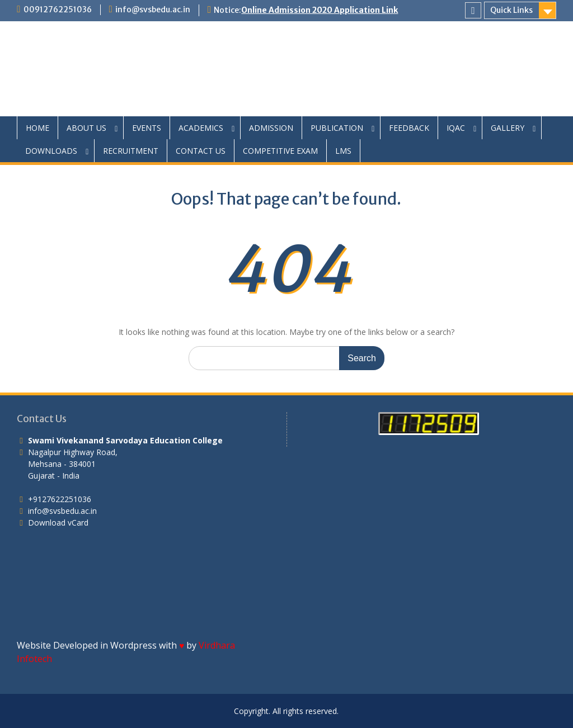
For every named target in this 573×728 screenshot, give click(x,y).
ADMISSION (271, 128)
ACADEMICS (201, 128)
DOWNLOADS (51, 151)
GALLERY (508, 128)
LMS (343, 151)
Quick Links (511, 10)
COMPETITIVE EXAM (280, 151)
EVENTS (147, 128)
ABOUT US (86, 128)
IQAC (456, 128)
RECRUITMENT (131, 151)
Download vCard (58, 523)
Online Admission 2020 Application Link (320, 10)
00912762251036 (58, 10)
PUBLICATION (337, 128)
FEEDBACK (409, 128)
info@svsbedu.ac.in (153, 10)
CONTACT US (201, 151)
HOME (37, 128)
